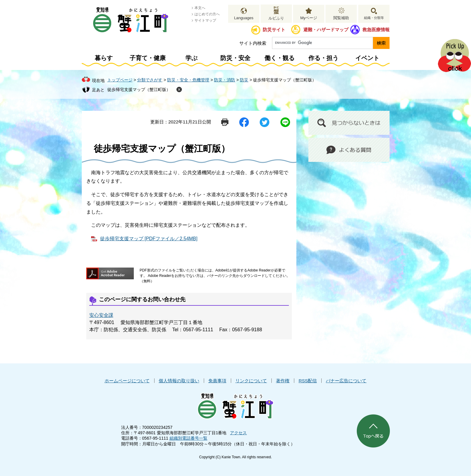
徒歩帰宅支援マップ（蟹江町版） (139, 89)
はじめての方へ (207, 14)
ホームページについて (127, 381)
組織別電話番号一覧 (188, 438)
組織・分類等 (374, 18)
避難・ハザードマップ (326, 30)
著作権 (283, 381)
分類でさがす (150, 80)
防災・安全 (235, 58)
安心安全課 (101, 315)
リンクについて (251, 381)
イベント (367, 58)
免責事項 (217, 381)
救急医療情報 (376, 30)
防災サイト (274, 30)
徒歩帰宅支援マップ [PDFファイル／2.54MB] (149, 239)
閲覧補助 (341, 18)
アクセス (238, 433)
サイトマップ (205, 20)
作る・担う (323, 58)
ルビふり (276, 18)
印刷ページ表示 (225, 122)
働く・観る (280, 58)
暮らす (104, 58)
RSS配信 (308, 381)
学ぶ (191, 58)
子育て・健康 (148, 58)
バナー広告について (346, 381)
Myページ (309, 18)
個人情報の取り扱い (179, 381)
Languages (244, 18)
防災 (244, 80)
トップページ (120, 80)
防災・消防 (225, 80)
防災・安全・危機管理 (188, 80)
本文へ (200, 8)
